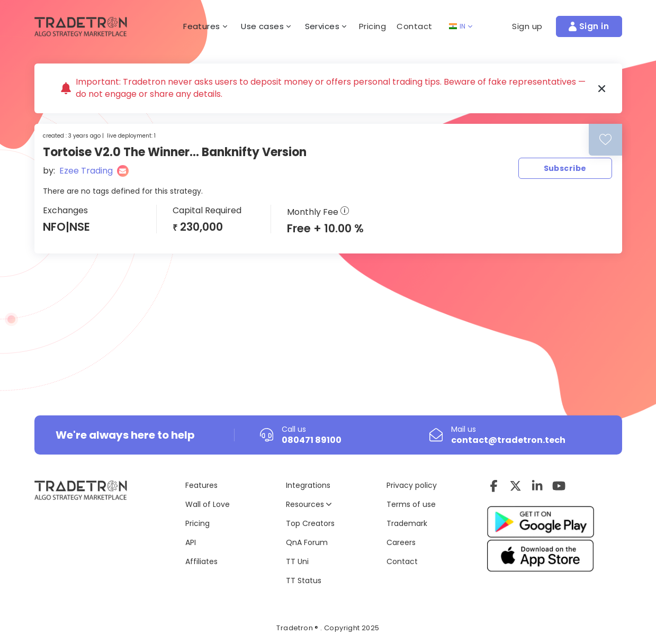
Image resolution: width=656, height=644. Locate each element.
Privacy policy (412, 485)
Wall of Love (208, 504)
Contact (415, 26)
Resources (309, 504)
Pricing (373, 26)
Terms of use (411, 504)
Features (201, 485)
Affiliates (201, 561)
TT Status (304, 580)
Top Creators (310, 523)
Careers (401, 542)
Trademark (407, 523)
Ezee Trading (86, 171)
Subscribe (565, 168)
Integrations (308, 485)
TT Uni (297, 561)
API (191, 542)
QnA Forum (307, 542)
